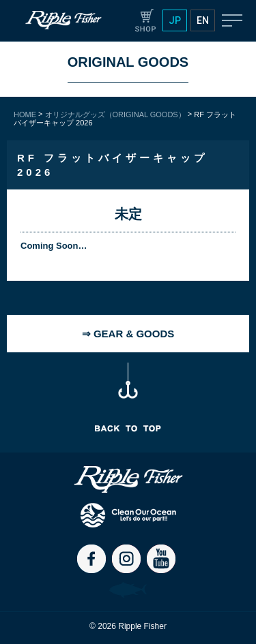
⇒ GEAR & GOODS (128, 334)
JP (175, 20)
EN (203, 20)
